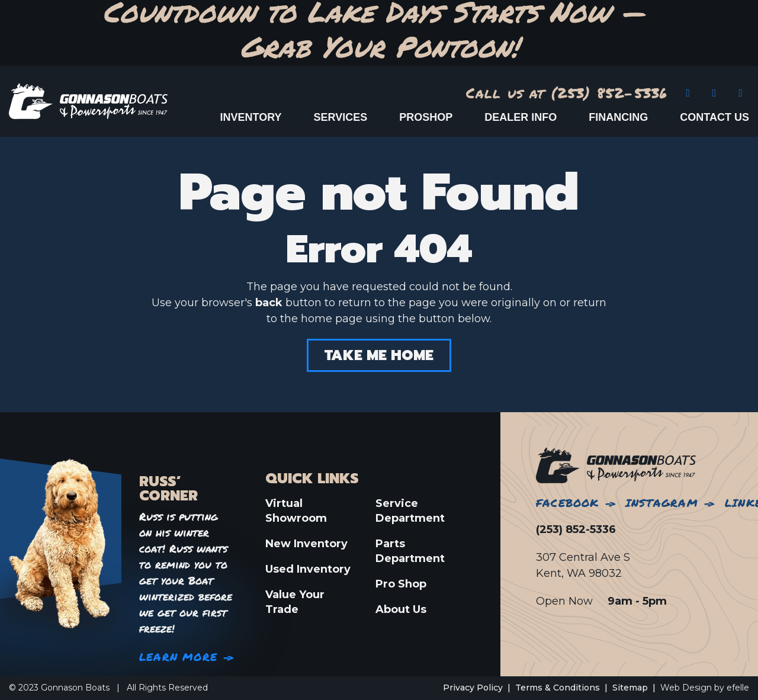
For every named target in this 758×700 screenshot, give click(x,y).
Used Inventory (308, 569)
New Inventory (306, 544)
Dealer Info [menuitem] (521, 117)
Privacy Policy (473, 688)
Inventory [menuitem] (251, 117)
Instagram (662, 503)
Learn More (178, 657)
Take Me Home (379, 355)
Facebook (568, 503)
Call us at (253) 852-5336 (567, 93)
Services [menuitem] (341, 117)
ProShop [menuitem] (426, 117)
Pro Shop (401, 584)
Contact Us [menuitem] (714, 117)
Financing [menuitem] (618, 117)
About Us (401, 609)
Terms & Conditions (558, 688)
